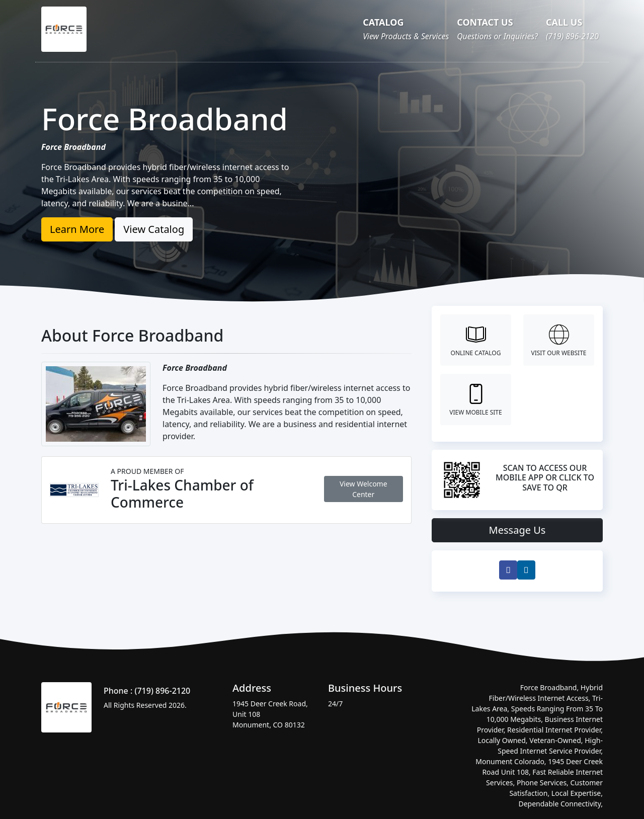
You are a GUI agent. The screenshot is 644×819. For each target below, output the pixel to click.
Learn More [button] (77, 229)
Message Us (517, 530)
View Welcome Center (364, 489)
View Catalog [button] (154, 229)
